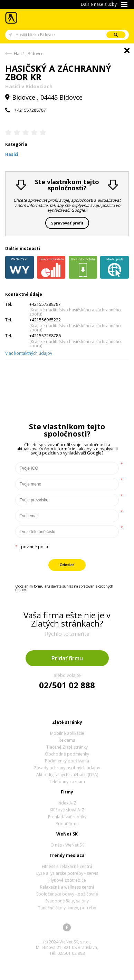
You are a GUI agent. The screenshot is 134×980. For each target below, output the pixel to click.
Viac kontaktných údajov (29, 353)
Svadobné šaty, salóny (67, 901)
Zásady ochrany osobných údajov (67, 768)
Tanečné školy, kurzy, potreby (67, 908)
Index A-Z (67, 803)
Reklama (67, 740)
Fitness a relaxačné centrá (67, 866)
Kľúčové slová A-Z (67, 810)
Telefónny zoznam (67, 782)
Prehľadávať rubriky (67, 817)
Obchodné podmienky (67, 754)
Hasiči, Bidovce (29, 54)
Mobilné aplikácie (67, 733)
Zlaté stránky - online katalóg (12, 18)
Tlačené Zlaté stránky (67, 747)
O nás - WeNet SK (67, 845)
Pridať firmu (67, 658)
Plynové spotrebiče (67, 880)
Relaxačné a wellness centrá (67, 887)
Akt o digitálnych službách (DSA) (67, 775)
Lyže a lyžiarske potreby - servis (67, 873)
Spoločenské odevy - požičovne (67, 894)
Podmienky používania (67, 761)
